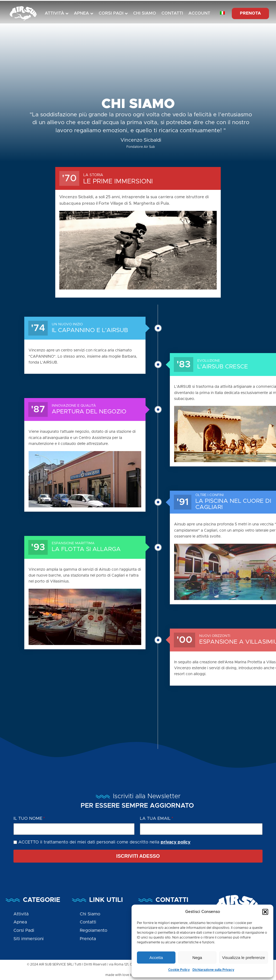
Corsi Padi (113, 13)
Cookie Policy (179, 970)
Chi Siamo (145, 13)
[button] (265, 912)
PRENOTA (250, 13)
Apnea (84, 13)
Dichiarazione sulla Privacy (213, 970)
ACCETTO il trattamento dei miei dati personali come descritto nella (104, 842)
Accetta (156, 958)
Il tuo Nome (28, 818)
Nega (197, 958)
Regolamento (94, 930)
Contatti (172, 13)
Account (199, 13)
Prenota (88, 939)
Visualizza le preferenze (244, 958)
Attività (57, 13)
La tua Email (155, 818)
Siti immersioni (29, 939)
